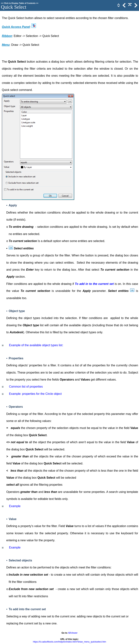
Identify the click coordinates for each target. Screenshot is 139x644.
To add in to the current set (94, 284)
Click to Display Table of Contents (20, 3)
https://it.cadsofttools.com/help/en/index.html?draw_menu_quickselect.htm (69, 642)
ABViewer (73, 633)
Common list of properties (26, 387)
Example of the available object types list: (36, 345)
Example (15, 506)
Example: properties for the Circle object (35, 394)
